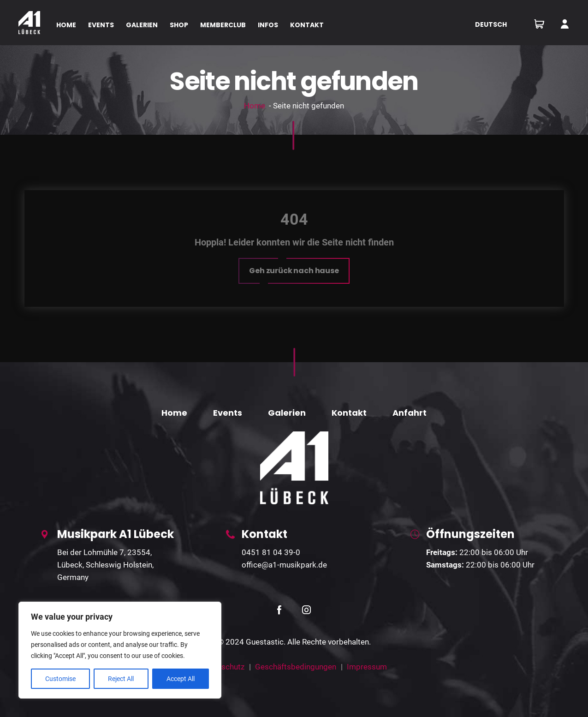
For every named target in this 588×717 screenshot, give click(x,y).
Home (255, 106)
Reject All (121, 679)
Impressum (367, 667)
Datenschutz (223, 667)
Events (228, 413)
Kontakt (349, 413)
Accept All (181, 679)
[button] (294, 271)
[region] (120, 650)
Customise (60, 679)
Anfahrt (410, 413)
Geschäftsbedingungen (296, 667)
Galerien (287, 413)
